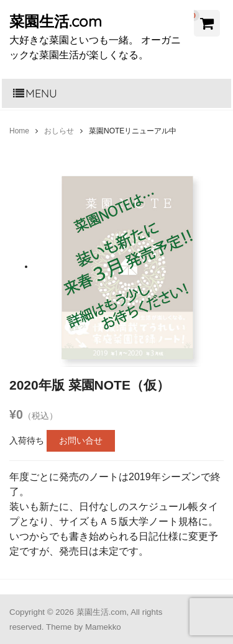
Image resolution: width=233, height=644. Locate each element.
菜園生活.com (56, 21)
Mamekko (103, 627)
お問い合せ (81, 441)
